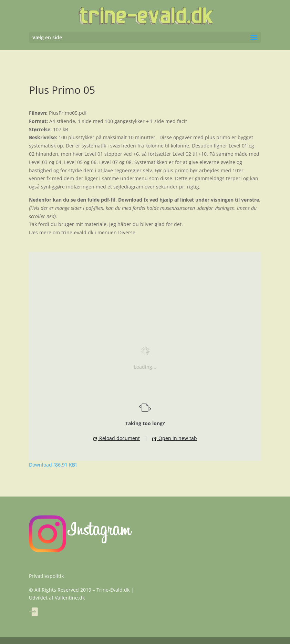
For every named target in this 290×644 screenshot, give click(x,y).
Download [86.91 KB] (53, 465)
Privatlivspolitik (46, 576)
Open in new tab (175, 438)
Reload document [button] (116, 438)
